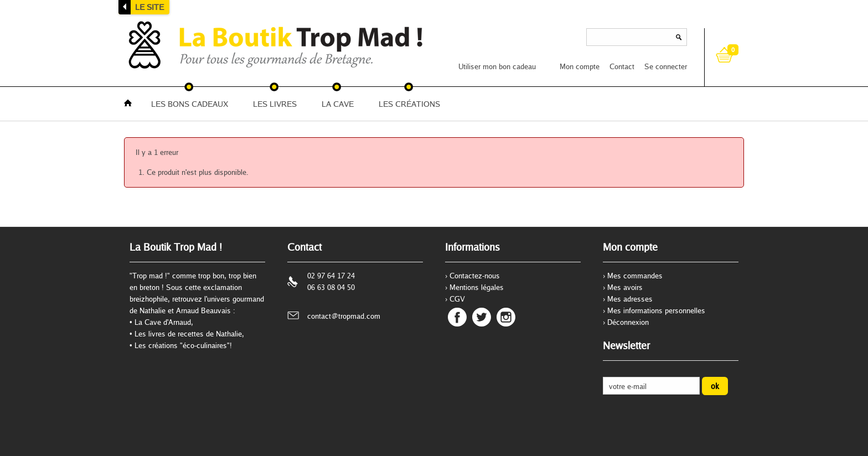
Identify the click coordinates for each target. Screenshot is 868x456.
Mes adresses (630, 299)
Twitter (482, 317)
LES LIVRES (275, 104)
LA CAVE (338, 104)
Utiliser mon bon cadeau (497, 66)
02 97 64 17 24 (331, 276)
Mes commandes (635, 276)
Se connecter (666, 66)
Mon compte (580, 66)
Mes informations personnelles (656, 310)
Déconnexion (628, 322)
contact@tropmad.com (344, 316)
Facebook (457, 317)
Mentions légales (477, 287)
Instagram (506, 317)
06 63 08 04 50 (331, 287)
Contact (622, 66)
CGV (457, 299)
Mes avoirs (625, 287)
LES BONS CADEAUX (190, 104)
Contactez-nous (475, 276)
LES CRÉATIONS (409, 104)
